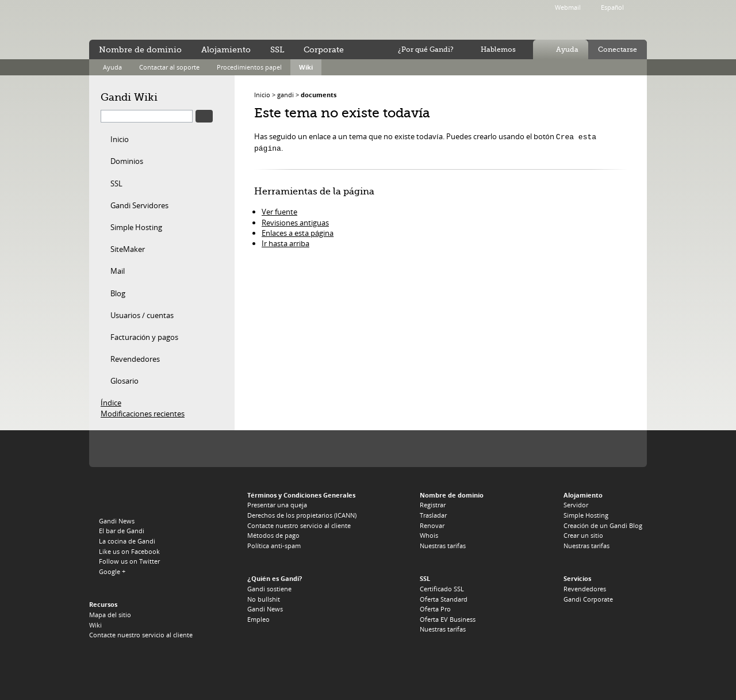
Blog (118, 293)
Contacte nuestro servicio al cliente (141, 635)
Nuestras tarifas (443, 546)
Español (612, 7)
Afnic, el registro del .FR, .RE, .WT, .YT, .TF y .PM (400, 448)
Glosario (124, 381)
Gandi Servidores (139, 205)
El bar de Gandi (122, 531)
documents (319, 95)
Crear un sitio (583, 535)
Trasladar (433, 515)
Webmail (568, 7)
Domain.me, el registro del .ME (319, 448)
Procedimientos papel (249, 67)
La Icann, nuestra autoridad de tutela (114, 448)
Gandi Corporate (588, 599)
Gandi (136, 20)
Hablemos (498, 49)
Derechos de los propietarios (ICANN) (302, 515)
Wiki (306, 67)
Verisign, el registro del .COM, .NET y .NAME (161, 448)
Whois (429, 535)
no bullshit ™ (218, 19)
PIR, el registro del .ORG (213, 448)
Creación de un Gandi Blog (603, 525)
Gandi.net (113, 497)
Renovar (432, 525)
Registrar (433, 505)
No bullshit (264, 599)
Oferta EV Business (448, 619)
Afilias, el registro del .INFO (254, 448)
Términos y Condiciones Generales (301, 495)
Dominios (127, 161)
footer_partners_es (494, 448)
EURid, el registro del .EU (355, 448)
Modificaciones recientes (143, 414)
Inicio (120, 139)
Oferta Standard (444, 599)
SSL (116, 183)
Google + (112, 571)
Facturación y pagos (144, 337)
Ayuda (567, 49)
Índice (111, 403)
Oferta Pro (435, 609)
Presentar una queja (277, 505)
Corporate (324, 49)
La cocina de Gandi (127, 541)
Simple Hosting (136, 227)
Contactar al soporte (169, 67)
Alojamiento (226, 49)
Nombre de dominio (140, 49)
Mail (118, 271)
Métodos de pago (273, 535)
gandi (285, 95)
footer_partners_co (530, 448)
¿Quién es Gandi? (275, 578)
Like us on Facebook (129, 551)
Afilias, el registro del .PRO (368, 485)
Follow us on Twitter (129, 561)
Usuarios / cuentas (142, 315)
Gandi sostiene (269, 589)
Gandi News (117, 521)
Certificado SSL (442, 589)
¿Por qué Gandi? (426, 49)
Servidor (576, 505)
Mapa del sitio (110, 615)
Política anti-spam (274, 546)
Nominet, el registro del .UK (447, 448)
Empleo (258, 619)
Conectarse (618, 49)
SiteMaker (128, 249)
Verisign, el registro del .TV (289, 448)
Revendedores (135, 359)
